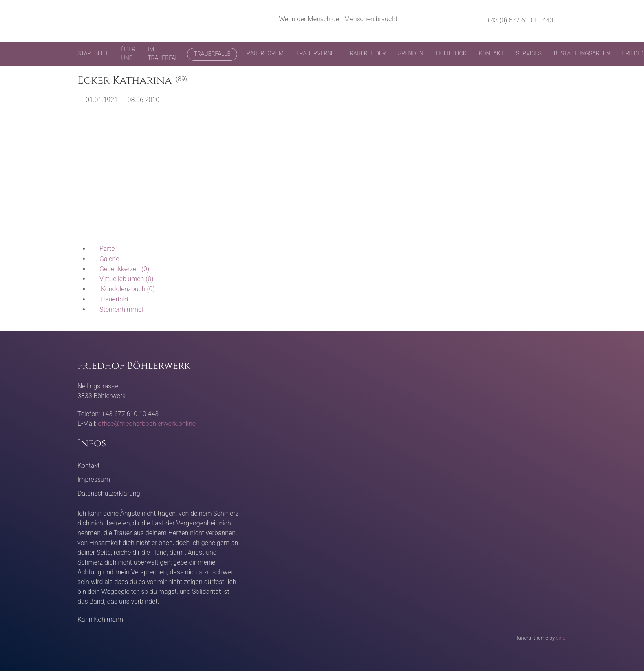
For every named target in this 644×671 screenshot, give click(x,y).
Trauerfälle (212, 54)
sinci (561, 638)
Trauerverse (315, 53)
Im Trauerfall (164, 54)
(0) (119, 269)
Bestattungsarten (582, 53)
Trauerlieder (366, 53)
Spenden (411, 53)
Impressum (94, 479)
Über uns (129, 54)
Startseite (93, 53)
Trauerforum (264, 53)
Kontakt (491, 53)
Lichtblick (451, 53)
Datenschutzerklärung (109, 493)
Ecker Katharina (125, 81)
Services (529, 53)
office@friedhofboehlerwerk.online (147, 424)
